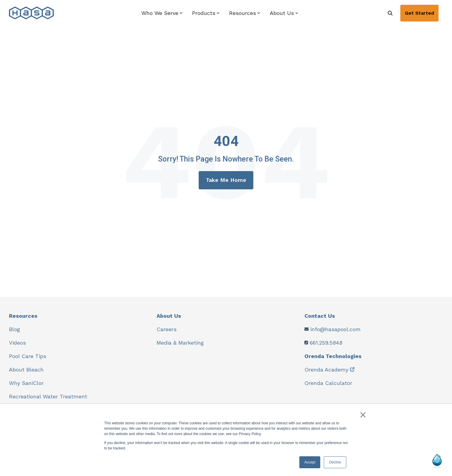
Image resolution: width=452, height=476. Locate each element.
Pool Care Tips (28, 356)
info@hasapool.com (335, 329)
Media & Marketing (180, 343)
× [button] (363, 415)
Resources (23, 316)
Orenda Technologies (333, 356)
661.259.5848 (326, 343)
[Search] (390, 13)
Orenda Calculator (328, 383)
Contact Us (320, 316)
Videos (17, 343)
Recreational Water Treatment (48, 396)
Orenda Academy (326, 370)
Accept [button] (310, 462)
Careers (167, 329)
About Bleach (26, 370)
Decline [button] (335, 462)
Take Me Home (226, 180)
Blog (14, 329)
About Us (169, 316)
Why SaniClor (26, 383)
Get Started (419, 13)
